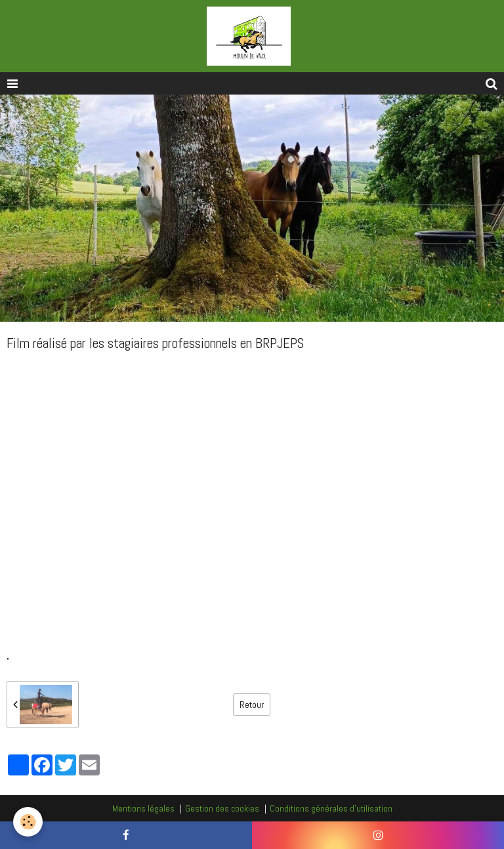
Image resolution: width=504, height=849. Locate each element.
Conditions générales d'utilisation (331, 808)
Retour (252, 705)
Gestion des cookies (222, 808)
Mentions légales (143, 808)
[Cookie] (28, 822)
